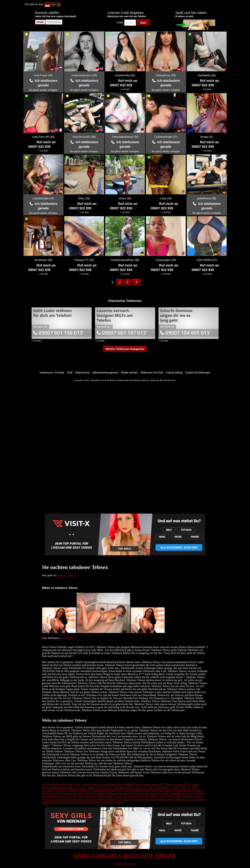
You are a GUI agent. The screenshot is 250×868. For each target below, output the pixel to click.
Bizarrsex (91, 799)
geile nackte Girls (80, 802)
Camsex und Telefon (147, 796)
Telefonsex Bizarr (76, 799)
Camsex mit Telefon (124, 796)
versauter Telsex (90, 784)
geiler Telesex (165, 784)
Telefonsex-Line (127, 799)
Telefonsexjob (105, 796)
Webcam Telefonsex (136, 787)
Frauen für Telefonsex (181, 793)
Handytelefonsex (51, 793)
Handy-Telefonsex (193, 790)
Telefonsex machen (138, 793)
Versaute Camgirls (193, 796)
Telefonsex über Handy (146, 790)
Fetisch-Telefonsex (107, 799)
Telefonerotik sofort (163, 799)
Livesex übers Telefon (170, 796)
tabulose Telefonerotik (54, 784)
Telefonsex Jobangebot (85, 796)
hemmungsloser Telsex (111, 784)
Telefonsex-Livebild (65, 790)
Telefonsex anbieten (117, 793)
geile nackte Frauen (59, 802)
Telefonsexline (144, 799)
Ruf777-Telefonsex (125, 864)
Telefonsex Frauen (159, 793)
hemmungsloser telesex (63, 787)
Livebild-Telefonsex (181, 787)
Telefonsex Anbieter (94, 793)
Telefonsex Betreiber (72, 793)
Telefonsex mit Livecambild (118, 790)
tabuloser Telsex (133, 784)
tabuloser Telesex (66, 575)
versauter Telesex (182, 784)
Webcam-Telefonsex (158, 787)
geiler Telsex (73, 784)
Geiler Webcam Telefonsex (110, 787)
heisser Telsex (149, 784)
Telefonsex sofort (184, 799)
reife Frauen (116, 802)
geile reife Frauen (99, 802)
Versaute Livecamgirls (54, 799)
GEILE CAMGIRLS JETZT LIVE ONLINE (125, 855)
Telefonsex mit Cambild (89, 790)
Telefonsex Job (64, 796)
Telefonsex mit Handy (171, 790)
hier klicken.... (68, 638)
